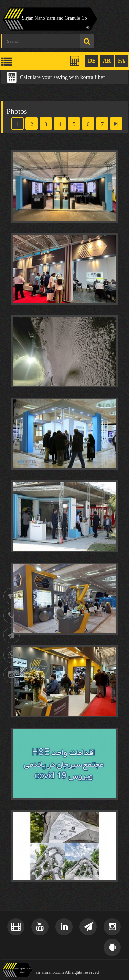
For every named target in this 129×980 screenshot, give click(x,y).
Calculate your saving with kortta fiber (62, 77)
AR (107, 61)
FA (121, 61)
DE (92, 61)
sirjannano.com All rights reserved (67, 972)
